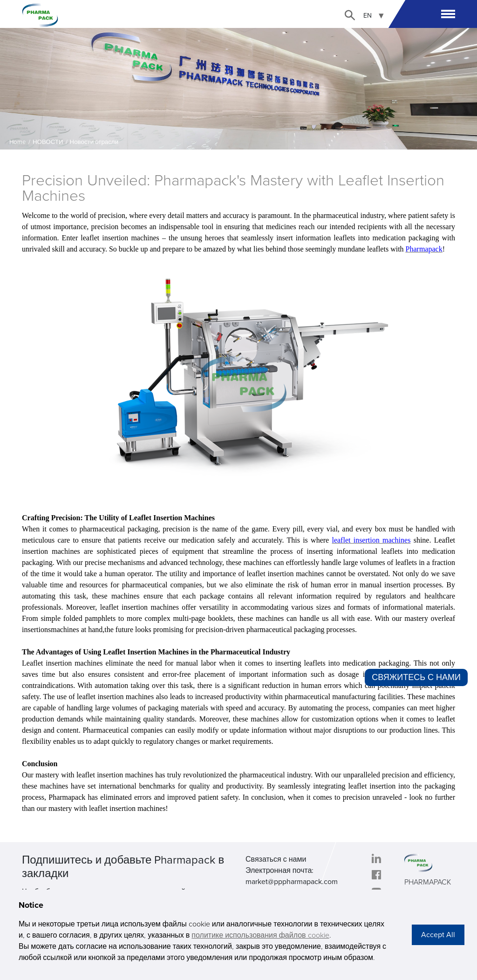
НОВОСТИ (48, 142)
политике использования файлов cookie (260, 935)
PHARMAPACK (428, 882)
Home (18, 142)
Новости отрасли (94, 142)
